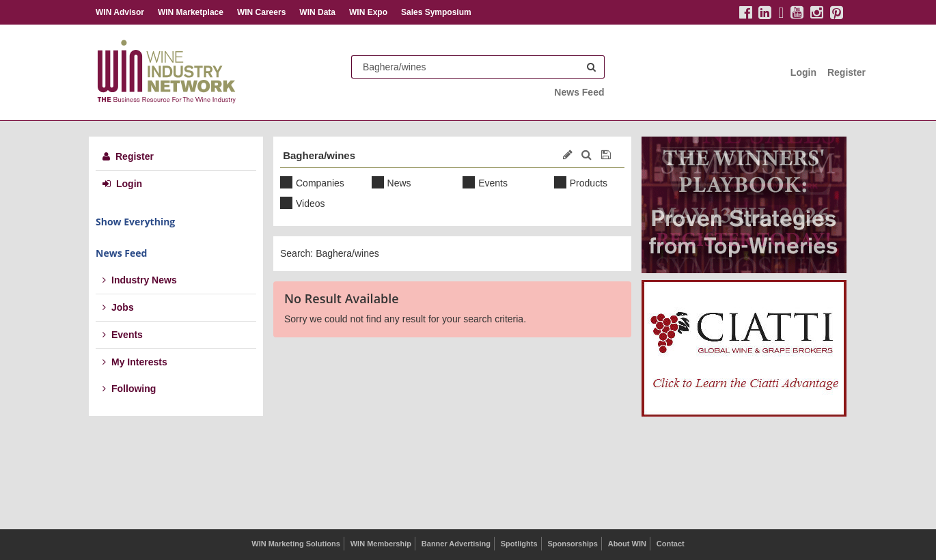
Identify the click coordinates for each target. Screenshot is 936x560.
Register (846, 72)
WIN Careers (261, 12)
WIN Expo (368, 12)
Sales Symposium (436, 12)
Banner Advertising (456, 544)
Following (129, 389)
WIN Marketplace (191, 12)
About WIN (627, 544)
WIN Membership (381, 544)
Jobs (118, 307)
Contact (671, 544)
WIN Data (317, 12)
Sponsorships (572, 544)
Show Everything (135, 222)
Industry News (140, 280)
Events (123, 335)
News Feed (579, 92)
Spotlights (519, 544)
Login (803, 72)
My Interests (135, 362)
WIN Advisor (120, 12)
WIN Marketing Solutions (296, 544)
